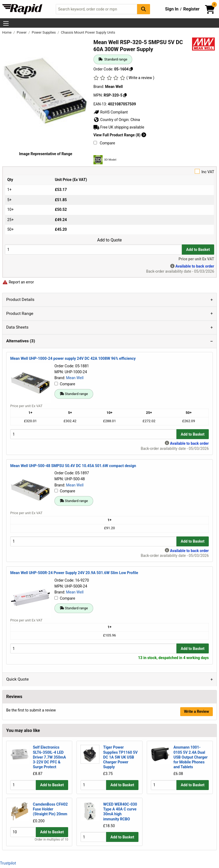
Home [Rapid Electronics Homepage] (7, 32)
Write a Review (197, 712)
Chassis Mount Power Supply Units (88, 32)
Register (191, 9)
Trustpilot (8, 863)
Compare (104, 143)
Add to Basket (198, 250)
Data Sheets (17, 327)
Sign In (172, 9)
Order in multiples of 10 (51, 840)
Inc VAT (109, 171)
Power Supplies (44, 32)
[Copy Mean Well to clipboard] (125, 95)
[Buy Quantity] (93, 249)
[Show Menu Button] (6, 23)
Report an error (18, 282)
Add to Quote (109, 240)
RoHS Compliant (111, 112)
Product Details (20, 300)
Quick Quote (18, 679)
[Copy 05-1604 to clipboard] (131, 69)
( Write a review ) (140, 78)
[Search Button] (144, 9)
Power (22, 32)
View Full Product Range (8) (120, 135)
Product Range (20, 314)
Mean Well (75, 378)
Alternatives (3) (21, 341)
